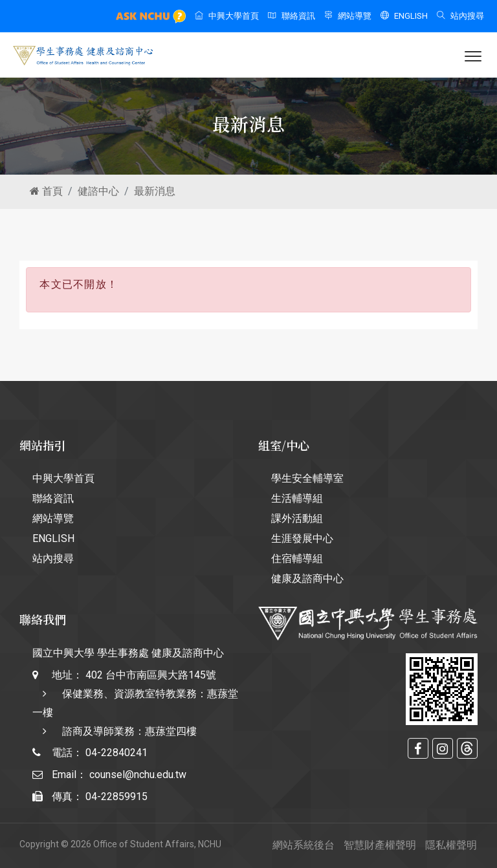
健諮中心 (98, 191)
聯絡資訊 (292, 16)
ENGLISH (404, 16)
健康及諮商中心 (307, 579)
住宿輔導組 (297, 559)
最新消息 (155, 191)
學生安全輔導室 (307, 478)
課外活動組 (297, 518)
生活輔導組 (297, 498)
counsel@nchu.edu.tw (138, 775)
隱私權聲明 (451, 845)
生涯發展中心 (302, 538)
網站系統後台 (304, 845)
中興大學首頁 (227, 16)
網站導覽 (348, 16)
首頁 (46, 191)
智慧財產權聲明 (380, 845)
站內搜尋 (460, 16)
